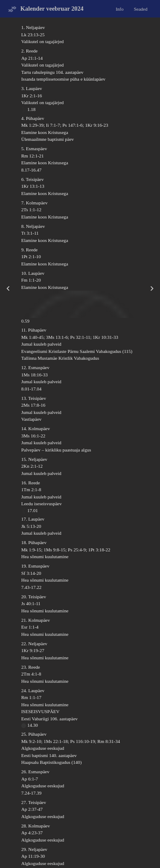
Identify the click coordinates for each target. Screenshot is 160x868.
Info (119, 9)
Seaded (141, 9)
